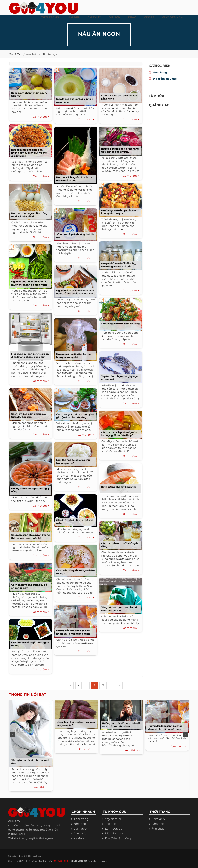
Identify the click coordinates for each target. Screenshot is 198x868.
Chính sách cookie (36, 856)
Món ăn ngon (162, 72)
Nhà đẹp (80, 824)
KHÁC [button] (132, 17)
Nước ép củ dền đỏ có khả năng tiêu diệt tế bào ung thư (120, 150)
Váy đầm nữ (114, 819)
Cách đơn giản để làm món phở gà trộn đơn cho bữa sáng (75, 416)
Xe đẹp (79, 838)
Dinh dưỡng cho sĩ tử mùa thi (118, 487)
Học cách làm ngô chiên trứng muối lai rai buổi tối (29, 215)
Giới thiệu (12, 856)
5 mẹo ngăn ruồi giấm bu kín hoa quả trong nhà (73, 356)
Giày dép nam (173, 17)
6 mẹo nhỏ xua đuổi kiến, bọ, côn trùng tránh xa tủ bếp (118, 265)
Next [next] (185, 734)
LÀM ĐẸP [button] (73, 17)
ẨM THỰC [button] (94, 17)
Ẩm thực (32, 54)
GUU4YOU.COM (61, 861)
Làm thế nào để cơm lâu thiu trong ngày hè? (73, 462)
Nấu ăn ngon (50, 54)
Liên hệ (22, 856)
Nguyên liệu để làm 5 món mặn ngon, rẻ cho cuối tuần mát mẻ (75, 292)
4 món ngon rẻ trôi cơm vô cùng (120, 324)
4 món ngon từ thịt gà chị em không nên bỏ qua (119, 212)
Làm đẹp (80, 829)
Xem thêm (41, 117)
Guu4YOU (15, 54)
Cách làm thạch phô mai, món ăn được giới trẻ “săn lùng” (119, 434)
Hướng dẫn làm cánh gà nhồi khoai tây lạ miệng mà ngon (73, 632)
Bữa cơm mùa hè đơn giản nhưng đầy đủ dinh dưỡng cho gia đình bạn (29, 153)
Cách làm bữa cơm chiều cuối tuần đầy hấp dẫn (29, 415)
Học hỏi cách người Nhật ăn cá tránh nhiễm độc (74, 179)
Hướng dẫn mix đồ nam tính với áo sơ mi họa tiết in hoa (121, 725)
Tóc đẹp (111, 824)
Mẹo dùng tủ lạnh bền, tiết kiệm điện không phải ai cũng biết (30, 355)
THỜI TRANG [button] (50, 17)
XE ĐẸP (149, 17)
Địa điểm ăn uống (165, 79)
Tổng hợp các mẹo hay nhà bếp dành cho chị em (120, 609)
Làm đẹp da (114, 829)
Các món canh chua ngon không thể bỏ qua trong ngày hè (30, 536)
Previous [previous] (13, 734)
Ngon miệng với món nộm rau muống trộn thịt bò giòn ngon (29, 283)
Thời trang (81, 819)
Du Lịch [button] (114, 17)
